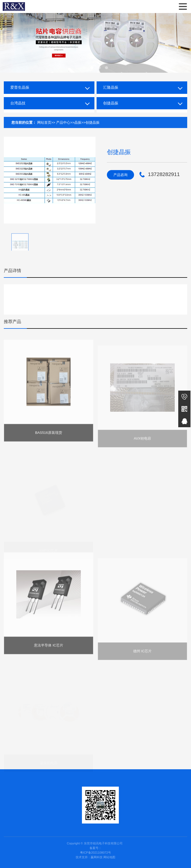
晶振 (78, 122)
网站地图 (109, 857)
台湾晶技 (18, 103)
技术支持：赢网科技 (89, 857)
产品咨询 (120, 175)
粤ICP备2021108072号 (95, 853)
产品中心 (63, 122)
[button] (85, 68)
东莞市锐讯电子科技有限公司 (14, 7)
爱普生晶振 (20, 87)
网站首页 (44, 122)
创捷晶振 (111, 103)
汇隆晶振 (111, 87)
